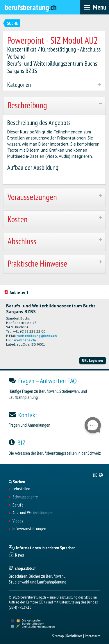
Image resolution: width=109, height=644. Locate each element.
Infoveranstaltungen (29, 529)
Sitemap (58, 636)
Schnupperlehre (25, 497)
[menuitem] (98, 475)
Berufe (18, 505)
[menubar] (94, 7)
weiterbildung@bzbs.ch (37, 336)
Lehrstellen (21, 489)
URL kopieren (92, 360)
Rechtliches (74, 636)
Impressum (93, 636)
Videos (18, 521)
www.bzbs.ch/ (25, 340)
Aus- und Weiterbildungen (33, 513)
